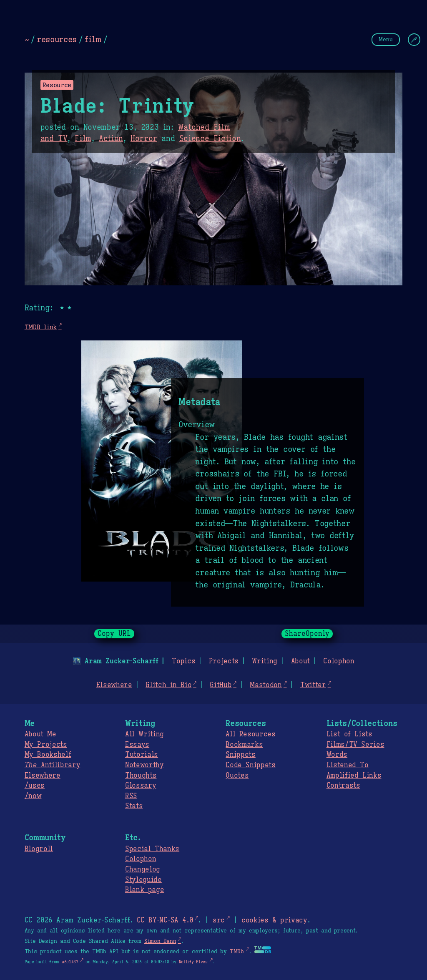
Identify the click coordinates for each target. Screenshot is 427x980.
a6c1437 (70, 962)
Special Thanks (152, 849)
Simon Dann (160, 941)
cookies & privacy (274, 920)
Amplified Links (354, 776)
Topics (183, 661)
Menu (386, 39)
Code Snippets (250, 765)
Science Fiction (210, 139)
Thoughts (141, 776)
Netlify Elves (193, 962)
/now (33, 796)
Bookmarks (244, 745)
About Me (40, 734)
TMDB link (41, 327)
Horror (144, 139)
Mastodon (266, 685)
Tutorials (142, 755)
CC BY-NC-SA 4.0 (165, 920)
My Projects (46, 745)
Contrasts (343, 786)
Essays (137, 745)
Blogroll (39, 849)
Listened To (348, 765)
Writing (265, 661)
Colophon (339, 661)
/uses (35, 786)
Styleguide (143, 880)
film (93, 39)
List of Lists (349, 734)
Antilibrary (53, 765)
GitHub (221, 685)
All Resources (250, 734)
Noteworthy (144, 765)
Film (83, 139)
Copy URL (114, 634)
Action (111, 139)
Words (337, 755)
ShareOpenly (307, 634)
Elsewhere (114, 685)
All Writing (144, 734)
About (300, 661)
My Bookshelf (48, 755)
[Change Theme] (414, 40)
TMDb (237, 952)
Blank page (144, 890)
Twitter (313, 685)
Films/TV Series (355, 745)
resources (57, 39)
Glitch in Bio (168, 685)
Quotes (237, 776)
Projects (224, 661)
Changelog (143, 869)
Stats (134, 806)
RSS (131, 796)
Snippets (240, 755)
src (219, 920)
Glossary (141, 786)
